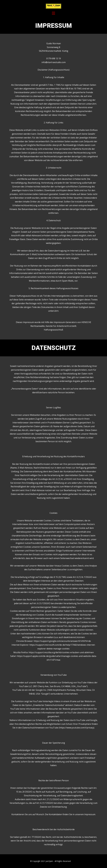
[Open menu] (53, 13)
